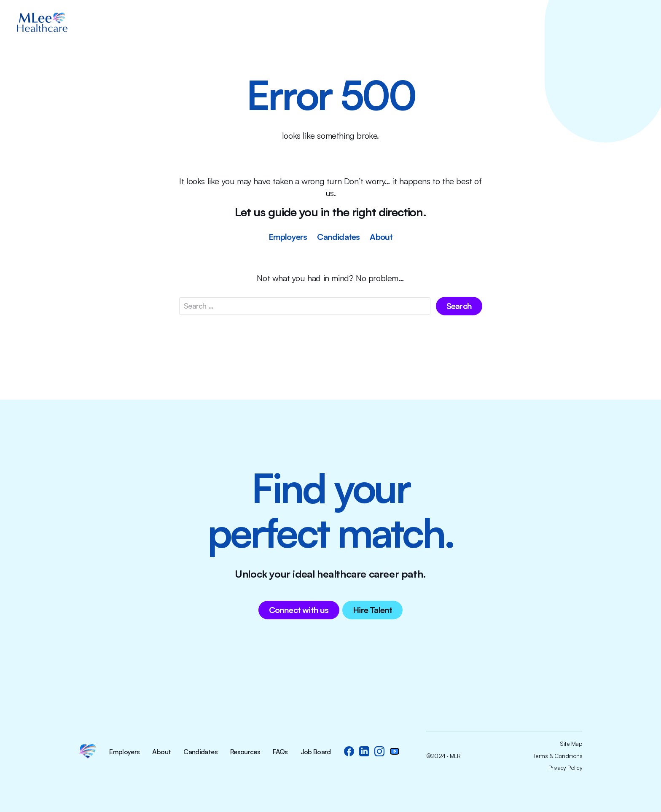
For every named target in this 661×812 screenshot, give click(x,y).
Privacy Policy (565, 768)
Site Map (571, 744)
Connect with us (299, 610)
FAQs (280, 752)
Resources (245, 752)
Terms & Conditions (558, 756)
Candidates (338, 237)
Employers (288, 237)
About (381, 237)
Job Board (316, 752)
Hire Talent (372, 610)
